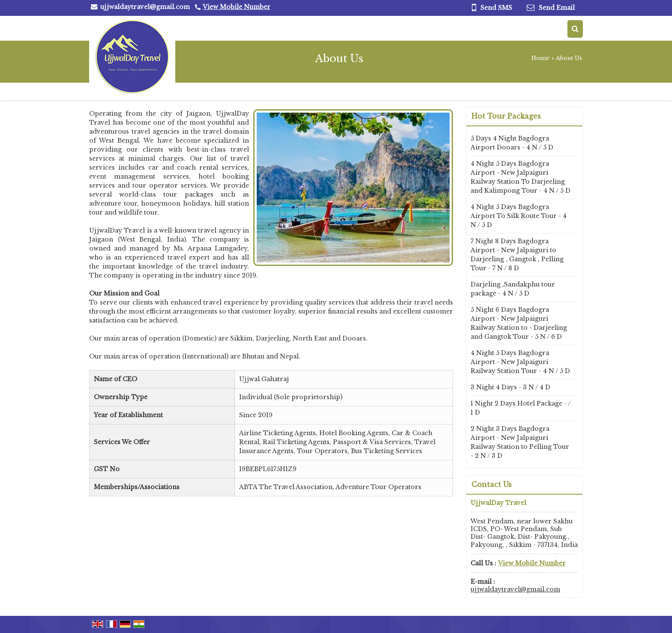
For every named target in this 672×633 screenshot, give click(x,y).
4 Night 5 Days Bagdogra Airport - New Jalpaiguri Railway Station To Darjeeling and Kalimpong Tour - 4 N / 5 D (520, 177)
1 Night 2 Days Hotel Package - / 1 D (520, 408)
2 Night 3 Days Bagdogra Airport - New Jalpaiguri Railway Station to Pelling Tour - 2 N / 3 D (520, 442)
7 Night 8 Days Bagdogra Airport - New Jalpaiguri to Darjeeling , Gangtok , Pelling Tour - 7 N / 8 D (517, 255)
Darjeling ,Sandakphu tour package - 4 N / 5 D (513, 289)
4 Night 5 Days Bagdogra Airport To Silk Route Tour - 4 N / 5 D (519, 216)
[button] (237, 7)
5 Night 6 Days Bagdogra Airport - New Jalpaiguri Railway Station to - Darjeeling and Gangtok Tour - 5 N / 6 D (519, 323)
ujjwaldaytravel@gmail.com (145, 7)
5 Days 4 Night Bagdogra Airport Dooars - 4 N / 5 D (512, 143)
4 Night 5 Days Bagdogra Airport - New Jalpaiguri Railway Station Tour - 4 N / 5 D (520, 362)
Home (540, 58)
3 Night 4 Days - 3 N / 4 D (510, 387)
